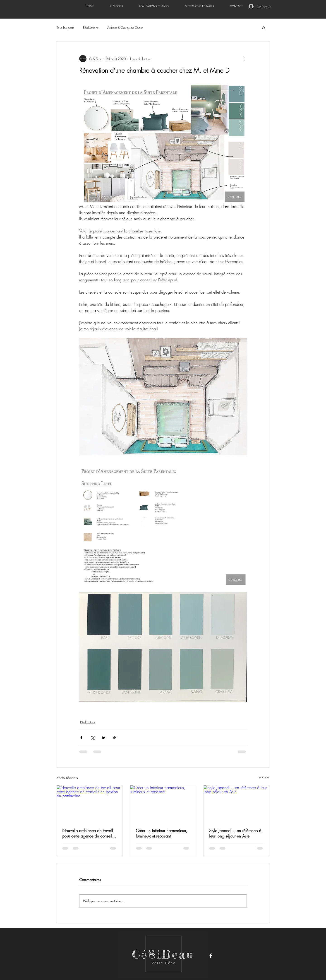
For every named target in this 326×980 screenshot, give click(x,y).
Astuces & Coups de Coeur (125, 28)
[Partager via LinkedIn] (104, 737)
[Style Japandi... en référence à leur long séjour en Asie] (236, 804)
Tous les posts (65, 28)
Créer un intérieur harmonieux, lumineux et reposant (162, 833)
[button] (264, 28)
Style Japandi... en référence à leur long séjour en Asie (235, 833)
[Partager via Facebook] (81, 737)
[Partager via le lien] (115, 737)
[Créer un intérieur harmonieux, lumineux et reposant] (163, 804)
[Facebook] (211, 956)
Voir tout (264, 777)
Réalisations (91, 28)
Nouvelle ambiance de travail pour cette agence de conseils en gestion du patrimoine (88, 833)
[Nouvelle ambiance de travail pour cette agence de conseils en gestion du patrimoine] (90, 804)
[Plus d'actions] (244, 59)
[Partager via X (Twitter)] (92, 737)
